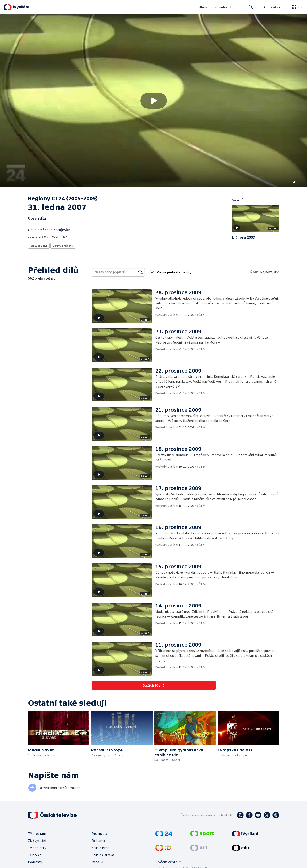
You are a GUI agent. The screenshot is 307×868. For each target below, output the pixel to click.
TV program (37, 833)
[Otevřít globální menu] (297, 7)
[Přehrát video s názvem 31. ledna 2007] (154, 101)
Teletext (34, 855)
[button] (153, 101)
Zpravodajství (39, 246)
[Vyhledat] (141, 272)
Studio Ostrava (103, 855)
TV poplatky (37, 848)
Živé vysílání (37, 841)
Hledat (250, 9)
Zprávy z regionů (63, 246)
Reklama (98, 841)
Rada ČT (98, 862)
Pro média (99, 833)
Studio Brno (101, 848)
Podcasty (35, 862)
